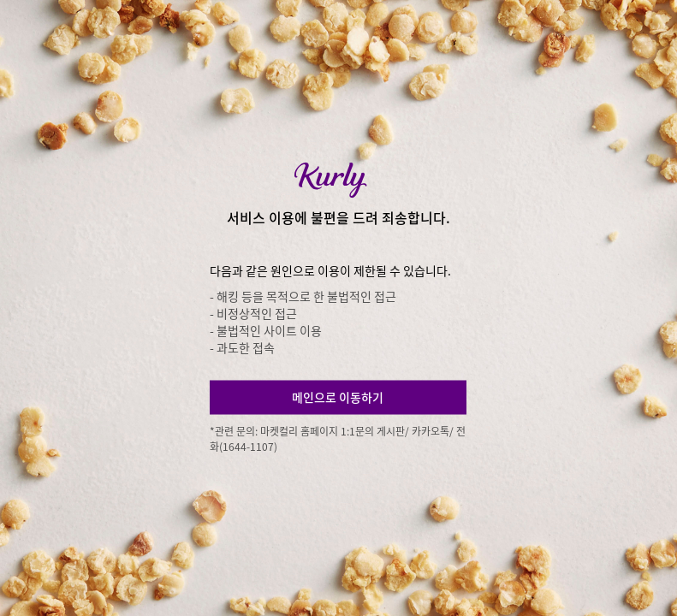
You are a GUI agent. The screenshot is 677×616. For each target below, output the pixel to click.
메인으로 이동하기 (338, 397)
